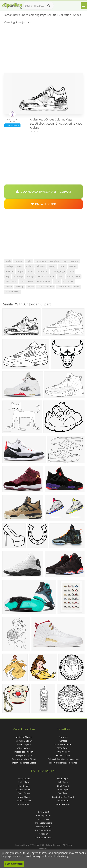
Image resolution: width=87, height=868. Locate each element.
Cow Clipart (43, 812)
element (19, 261)
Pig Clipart (43, 834)
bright (21, 271)
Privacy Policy (63, 752)
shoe (57, 281)
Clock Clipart (63, 786)
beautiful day (13, 292)
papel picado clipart (24, 752)
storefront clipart (24, 741)
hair (40, 287)
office (9, 287)
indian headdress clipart (24, 763)
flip (8, 276)
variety (52, 266)
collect (30, 266)
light (29, 261)
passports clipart (24, 755)
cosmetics (68, 281)
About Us (63, 737)
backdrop (18, 276)
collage (10, 266)
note (61, 276)
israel (77, 287)
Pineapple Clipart (43, 823)
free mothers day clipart (24, 759)
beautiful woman (46, 276)
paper (62, 266)
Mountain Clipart (43, 838)
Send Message (12, 125)
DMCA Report (63, 748)
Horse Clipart (63, 790)
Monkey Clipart (43, 827)
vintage (30, 276)
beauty (73, 266)
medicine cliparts (24, 737)
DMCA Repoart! (43, 204)
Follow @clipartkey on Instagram (63, 759)
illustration (11, 281)
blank (30, 271)
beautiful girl (64, 287)
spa (22, 281)
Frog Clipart (24, 786)
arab (8, 261)
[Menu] (84, 6)
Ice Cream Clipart (43, 830)
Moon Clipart (63, 779)
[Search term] (39, 6)
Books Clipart (24, 782)
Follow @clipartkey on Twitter (63, 763)
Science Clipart (24, 801)
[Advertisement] (44, 50)
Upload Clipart (63, 755)
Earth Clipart (24, 793)
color (20, 266)
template (54, 261)
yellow (31, 287)
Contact (63, 741)
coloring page (58, 271)
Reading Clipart (43, 815)
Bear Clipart (63, 801)
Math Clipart (24, 779)
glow (71, 271)
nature (74, 261)
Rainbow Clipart (63, 804)
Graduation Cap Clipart (63, 797)
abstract (41, 266)
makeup (20, 287)
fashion (10, 271)
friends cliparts (24, 744)
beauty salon (74, 276)
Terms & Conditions (63, 744)
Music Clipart (24, 797)
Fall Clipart (63, 782)
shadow (50, 287)
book (30, 281)
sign (65, 261)
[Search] (49, 6)
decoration (42, 271)
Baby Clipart (24, 804)
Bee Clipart (63, 793)
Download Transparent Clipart (43, 192)
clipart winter (24, 748)
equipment (41, 261)
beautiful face (44, 281)
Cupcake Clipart (24, 790)
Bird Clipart (43, 819)
